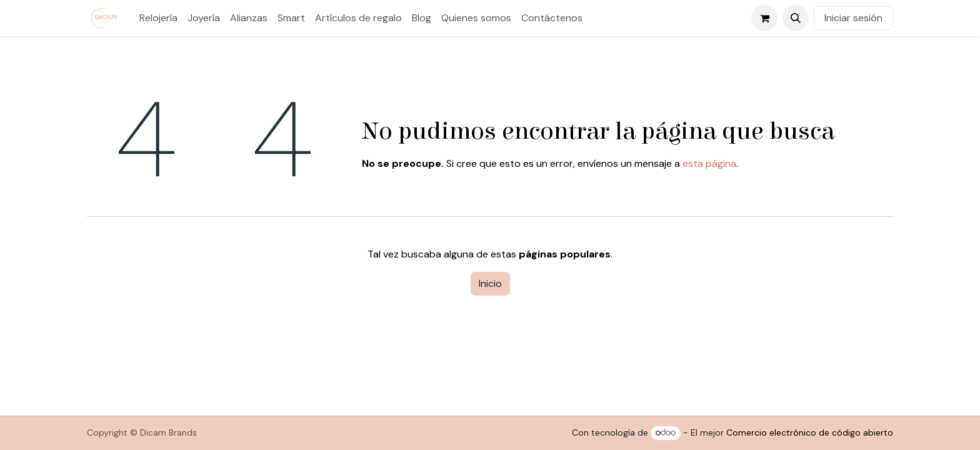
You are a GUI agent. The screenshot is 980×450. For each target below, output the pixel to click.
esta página (709, 163)
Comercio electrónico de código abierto (810, 432)
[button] (796, 18)
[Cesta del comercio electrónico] (764, 18)
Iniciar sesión (853, 18)
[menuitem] (158, 18)
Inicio (490, 283)
